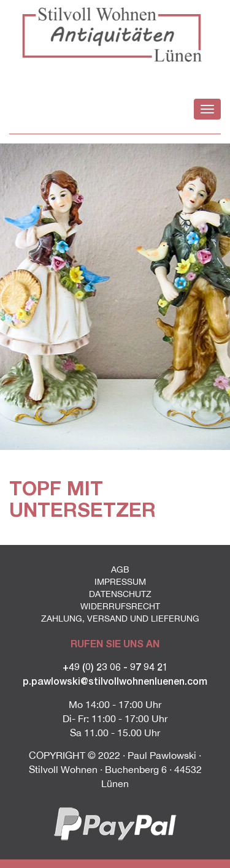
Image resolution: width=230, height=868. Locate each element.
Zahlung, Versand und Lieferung (120, 619)
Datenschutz (120, 594)
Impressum (120, 582)
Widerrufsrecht (120, 606)
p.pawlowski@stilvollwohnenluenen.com (115, 681)
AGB (120, 569)
